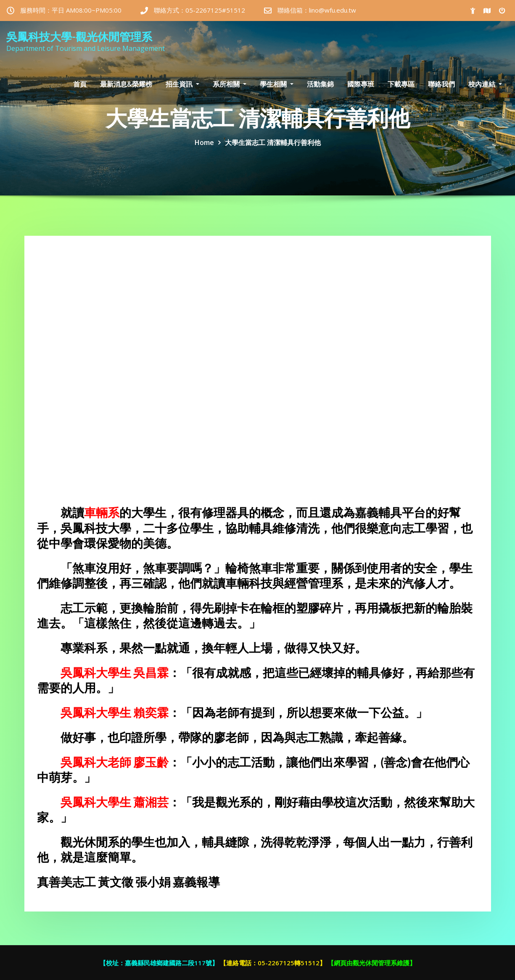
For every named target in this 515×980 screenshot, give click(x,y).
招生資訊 (182, 84)
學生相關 (277, 84)
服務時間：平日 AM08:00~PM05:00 (71, 10)
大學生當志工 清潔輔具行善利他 (273, 142)
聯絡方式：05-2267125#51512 (199, 10)
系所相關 (230, 84)
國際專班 (361, 84)
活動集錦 (320, 84)
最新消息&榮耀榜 (126, 84)
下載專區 (401, 84)
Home (204, 142)
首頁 (80, 84)
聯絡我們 (441, 84)
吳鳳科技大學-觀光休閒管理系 (79, 37)
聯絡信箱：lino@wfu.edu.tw (317, 10)
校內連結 (485, 84)
